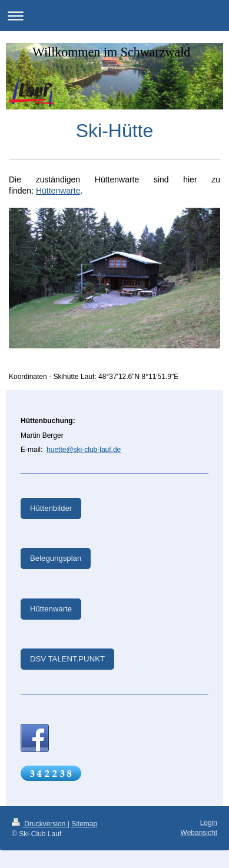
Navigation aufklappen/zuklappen (115, 16)
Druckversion (40, 824)
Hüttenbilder (51, 508)
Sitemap (84, 824)
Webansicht (199, 833)
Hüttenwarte (58, 191)
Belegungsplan (56, 558)
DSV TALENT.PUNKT (67, 659)
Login (209, 823)
